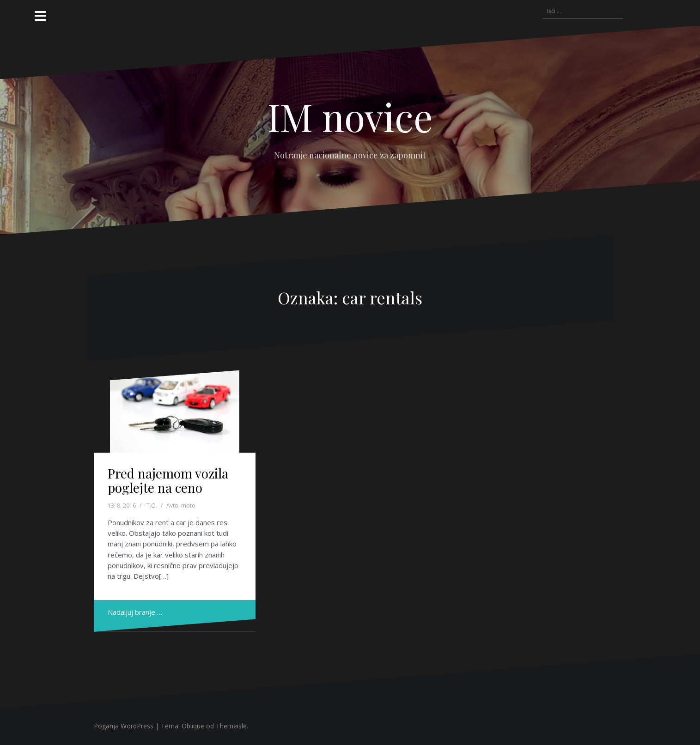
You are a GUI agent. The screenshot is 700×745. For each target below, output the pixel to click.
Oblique (193, 726)
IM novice (350, 116)
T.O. (152, 506)
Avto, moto (181, 506)
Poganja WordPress (124, 726)
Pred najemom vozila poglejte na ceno (168, 480)
